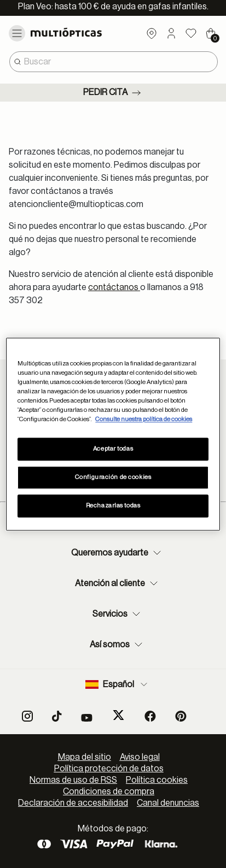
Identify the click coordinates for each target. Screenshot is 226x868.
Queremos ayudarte (117, 553)
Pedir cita (113, 93)
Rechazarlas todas (113, 506)
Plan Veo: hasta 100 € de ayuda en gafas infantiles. (113, 7)
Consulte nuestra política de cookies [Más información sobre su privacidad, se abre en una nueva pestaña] (144, 419)
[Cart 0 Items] (211, 33)
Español (117, 684)
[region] (113, 434)
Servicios (118, 614)
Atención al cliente (118, 583)
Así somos (117, 645)
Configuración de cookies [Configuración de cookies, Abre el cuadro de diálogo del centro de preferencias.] (113, 477)
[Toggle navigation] (17, 33)
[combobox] (114, 62)
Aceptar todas (113, 449)
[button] (171, 33)
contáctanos (114, 287)
